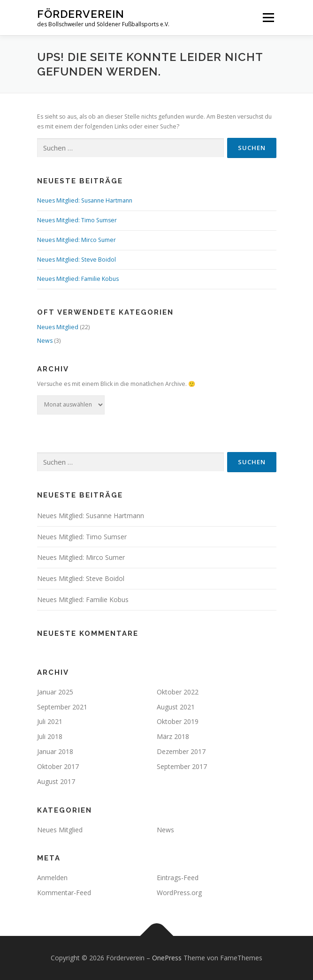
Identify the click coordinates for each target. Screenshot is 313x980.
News (45, 341)
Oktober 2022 (178, 692)
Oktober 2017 (58, 766)
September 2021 (62, 707)
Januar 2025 (55, 692)
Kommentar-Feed (64, 893)
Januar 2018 (55, 751)
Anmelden (52, 878)
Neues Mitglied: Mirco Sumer (76, 240)
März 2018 (173, 736)
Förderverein (81, 14)
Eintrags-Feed (178, 878)
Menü (268, 18)
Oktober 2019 (178, 721)
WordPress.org (179, 893)
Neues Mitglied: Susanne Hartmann (85, 200)
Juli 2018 (50, 736)
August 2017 (56, 781)
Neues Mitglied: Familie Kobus (78, 279)
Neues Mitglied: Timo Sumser (77, 220)
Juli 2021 (50, 721)
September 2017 (182, 766)
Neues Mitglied (58, 327)
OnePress (167, 958)
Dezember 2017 (181, 751)
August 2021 (176, 707)
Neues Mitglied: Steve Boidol (76, 260)
